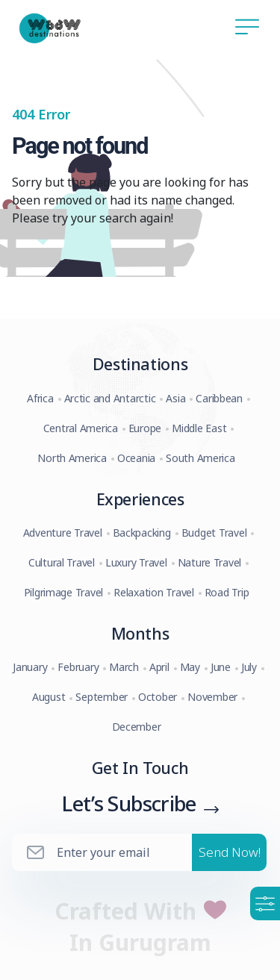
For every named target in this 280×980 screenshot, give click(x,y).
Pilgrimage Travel (64, 592)
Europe (145, 428)
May (190, 667)
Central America (81, 428)
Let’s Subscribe (128, 803)
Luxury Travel (136, 562)
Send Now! (230, 852)
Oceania (136, 458)
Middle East (199, 428)
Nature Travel (210, 562)
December (137, 727)
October (158, 697)
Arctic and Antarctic (110, 398)
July (249, 667)
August (49, 697)
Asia (175, 398)
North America (72, 458)
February (78, 667)
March (124, 667)
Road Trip (227, 592)
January (30, 667)
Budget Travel (214, 533)
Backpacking (142, 533)
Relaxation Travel (154, 592)
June (221, 667)
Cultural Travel (62, 562)
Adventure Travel (63, 533)
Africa (40, 398)
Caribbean (219, 398)
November (212, 697)
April (159, 667)
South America (200, 458)
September (102, 697)
